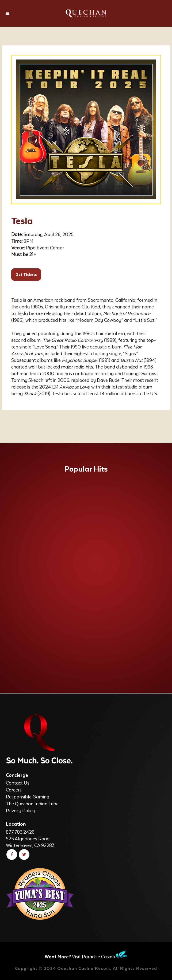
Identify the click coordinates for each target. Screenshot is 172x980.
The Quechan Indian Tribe (32, 803)
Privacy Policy (20, 810)
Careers (14, 790)
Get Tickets (26, 274)
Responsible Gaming (28, 797)
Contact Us (18, 783)
